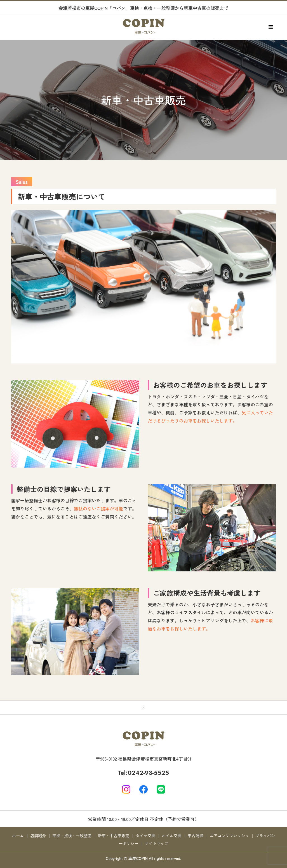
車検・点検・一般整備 (72, 836)
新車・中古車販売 (114, 836)
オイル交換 (171, 836)
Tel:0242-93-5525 (143, 773)
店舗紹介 (38, 836)
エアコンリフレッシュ (229, 836)
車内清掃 (196, 836)
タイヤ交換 (145, 836)
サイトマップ (157, 843)
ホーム (18, 836)
